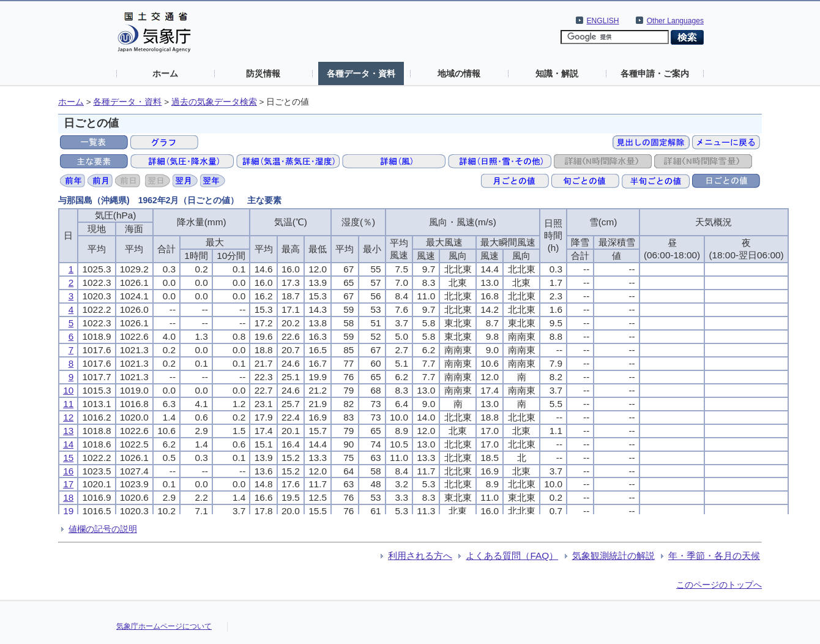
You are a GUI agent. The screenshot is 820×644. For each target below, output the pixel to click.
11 (68, 404)
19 (68, 511)
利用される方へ (420, 556)
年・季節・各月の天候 (714, 556)
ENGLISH (603, 21)
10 (68, 390)
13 (68, 431)
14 (68, 444)
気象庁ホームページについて (164, 626)
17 (68, 484)
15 (68, 458)
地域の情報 (459, 73)
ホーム (165, 73)
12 (68, 417)
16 (68, 471)
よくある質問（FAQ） (512, 556)
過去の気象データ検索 (214, 102)
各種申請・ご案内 (655, 73)
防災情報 (263, 73)
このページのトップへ (719, 585)
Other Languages (675, 21)
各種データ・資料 (361, 73)
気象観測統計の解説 (613, 556)
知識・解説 (557, 73)
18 (68, 497)
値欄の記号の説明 (103, 529)
